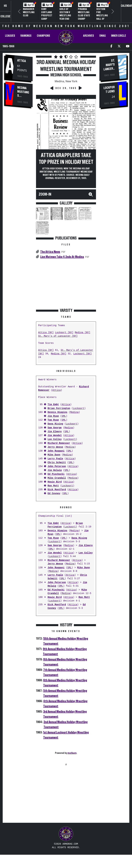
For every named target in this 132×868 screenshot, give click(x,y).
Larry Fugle (55, 459)
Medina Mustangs (23, 92)
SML (64, 416)
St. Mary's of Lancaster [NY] (58, 336)
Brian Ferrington (59, 408)
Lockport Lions (109, 90)
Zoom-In (45, 194)
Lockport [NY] (64, 333)
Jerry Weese (55, 447)
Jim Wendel (55, 436)
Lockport (78, 408)
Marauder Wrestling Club (29, 12)
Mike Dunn (54, 455)
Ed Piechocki (56, 474)
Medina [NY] (82, 333)
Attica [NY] (46, 333)
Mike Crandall (57, 478)
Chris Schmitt (57, 463)
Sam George (55, 428)
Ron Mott (53, 486)
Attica (22, 61)
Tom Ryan (53, 420)
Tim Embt (53, 405)
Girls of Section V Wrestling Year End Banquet (65, 16)
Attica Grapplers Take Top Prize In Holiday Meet (66, 159)
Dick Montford (57, 490)
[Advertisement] (19, 167)
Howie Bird (55, 482)
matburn (72, 753)
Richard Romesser (59, 443)
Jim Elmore (55, 432)
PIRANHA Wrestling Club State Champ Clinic (84, 16)
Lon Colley (55, 439)
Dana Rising (55, 424)
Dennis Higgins (57, 412)
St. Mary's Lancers (109, 65)
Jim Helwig (55, 470)
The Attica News (50, 252)
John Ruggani (56, 451)
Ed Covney (54, 494)
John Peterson (57, 466)
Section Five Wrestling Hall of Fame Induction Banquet (102, 19)
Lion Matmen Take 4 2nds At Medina (62, 257)
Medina (74, 412)
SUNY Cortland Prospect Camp (47, 14)
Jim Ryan (53, 416)
